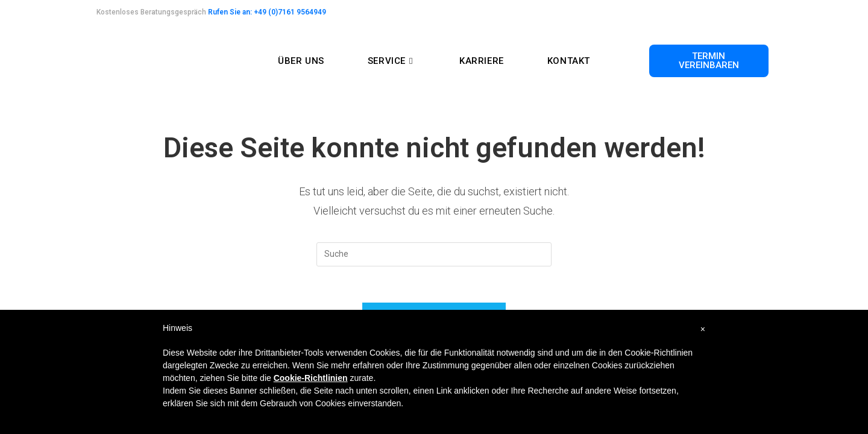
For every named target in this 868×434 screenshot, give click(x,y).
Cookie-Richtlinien (311, 378)
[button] (709, 61)
